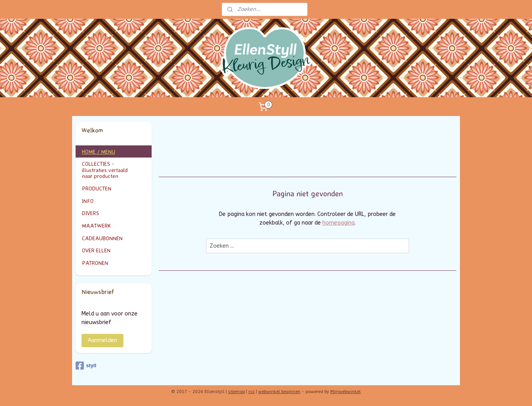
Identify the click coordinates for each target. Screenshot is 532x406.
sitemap (236, 392)
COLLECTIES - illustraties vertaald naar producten (114, 170)
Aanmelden (102, 340)
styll (86, 366)
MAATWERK (114, 226)
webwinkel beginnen (279, 392)
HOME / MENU (99, 151)
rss (252, 392)
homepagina (338, 223)
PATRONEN (95, 263)
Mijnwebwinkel (346, 392)
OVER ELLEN (96, 250)
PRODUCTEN (114, 188)
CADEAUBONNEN (102, 238)
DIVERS (90, 213)
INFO (114, 201)
